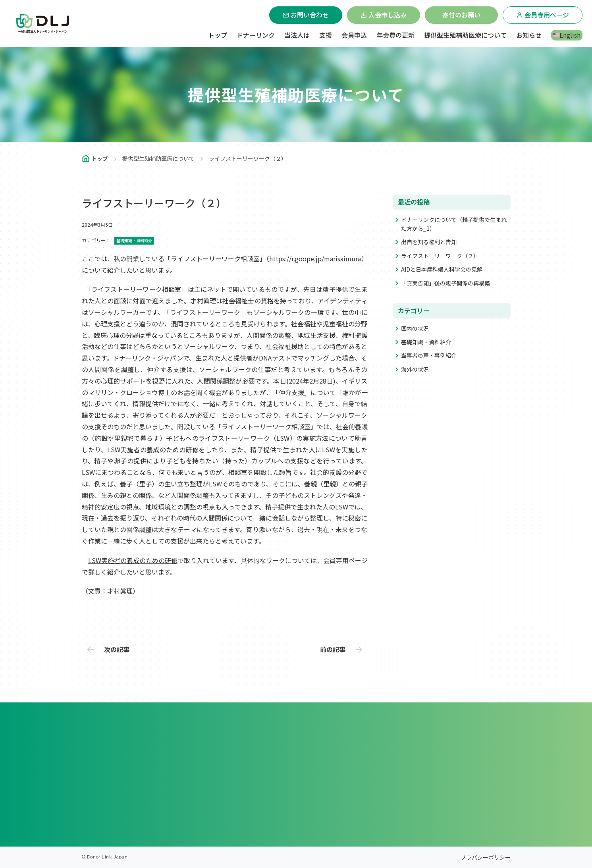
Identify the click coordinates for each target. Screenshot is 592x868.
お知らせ (529, 35)
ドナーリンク (256, 35)
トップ (218, 35)
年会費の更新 (395, 35)
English (567, 35)
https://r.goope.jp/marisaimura (315, 258)
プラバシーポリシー (486, 857)
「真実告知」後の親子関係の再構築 (445, 283)
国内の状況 (415, 328)
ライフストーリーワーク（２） (440, 256)
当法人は (297, 35)
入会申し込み (384, 15)
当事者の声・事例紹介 (429, 355)
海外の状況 (415, 369)
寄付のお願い (461, 15)
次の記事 (117, 649)
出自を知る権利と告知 (429, 242)
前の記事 (333, 649)
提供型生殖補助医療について (465, 35)
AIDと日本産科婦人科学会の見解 (442, 269)
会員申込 (354, 35)
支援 (326, 35)
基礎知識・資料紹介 (426, 342)
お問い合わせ (306, 15)
